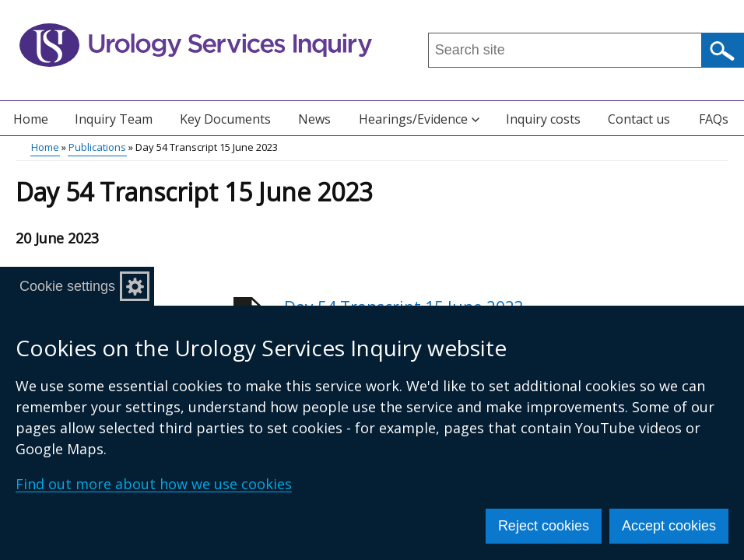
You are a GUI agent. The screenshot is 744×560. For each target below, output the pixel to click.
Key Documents (225, 119)
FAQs (714, 119)
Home (31, 119)
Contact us (639, 119)
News (314, 119)
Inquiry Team (114, 119)
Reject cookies (544, 526)
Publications (97, 147)
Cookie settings (67, 286)
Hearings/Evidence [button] (419, 119)
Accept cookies (669, 526)
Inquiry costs (543, 119)
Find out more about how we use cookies (154, 484)
